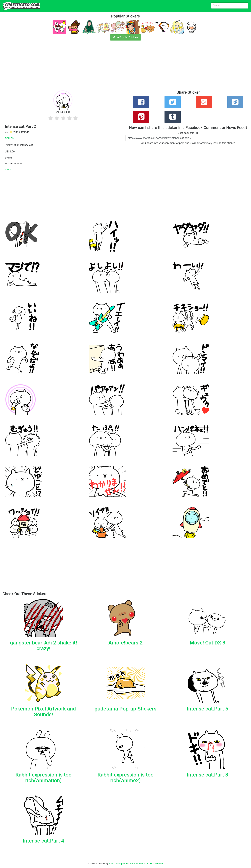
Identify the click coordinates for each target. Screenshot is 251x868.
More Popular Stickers (126, 37)
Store (147, 864)
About (111, 864)
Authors (140, 864)
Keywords (131, 864)
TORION (10, 138)
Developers (120, 864)
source (8, 169)
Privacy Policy (156, 864)
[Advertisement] (98, 67)
